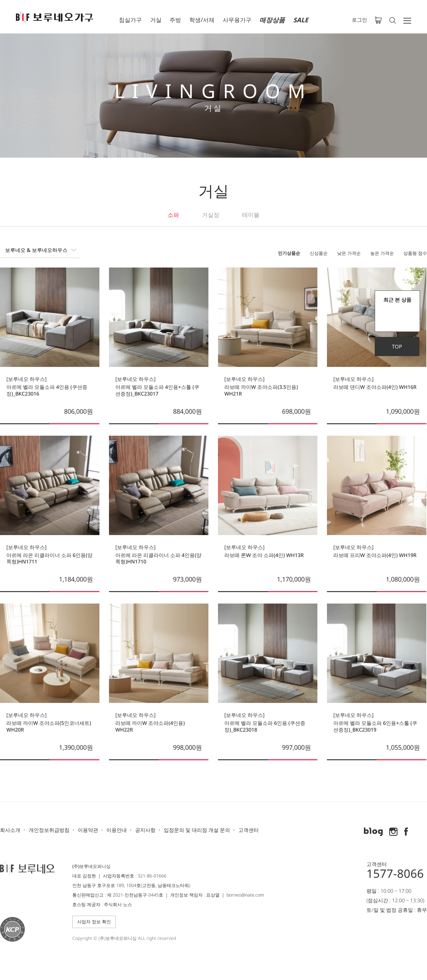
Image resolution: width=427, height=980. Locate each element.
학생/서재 (202, 20)
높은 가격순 (382, 253)
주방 (175, 20)
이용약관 (88, 830)
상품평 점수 (415, 253)
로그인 (359, 20)
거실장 (211, 215)
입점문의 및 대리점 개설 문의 (197, 830)
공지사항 (145, 830)
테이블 (251, 215)
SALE (301, 20)
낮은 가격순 (349, 253)
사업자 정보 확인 (94, 922)
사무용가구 (237, 20)
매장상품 (272, 20)
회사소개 (10, 830)
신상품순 (319, 253)
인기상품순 (289, 253)
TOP (397, 347)
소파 (173, 215)
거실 (156, 20)
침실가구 (130, 20)
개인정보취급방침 (49, 830)
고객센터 (249, 830)
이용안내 (117, 830)
